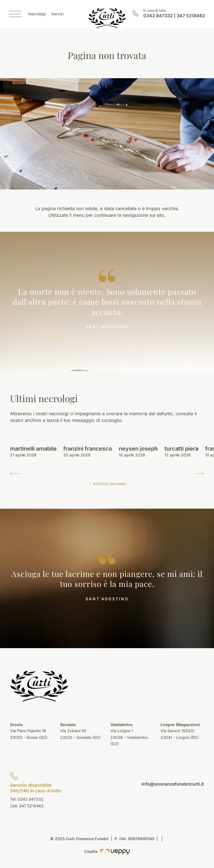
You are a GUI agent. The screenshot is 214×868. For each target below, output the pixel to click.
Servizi (57, 14)
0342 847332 (158, 16)
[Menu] (15, 14)
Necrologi (37, 14)
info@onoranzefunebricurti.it (173, 784)
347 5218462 (191, 16)
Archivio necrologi (107, 484)
